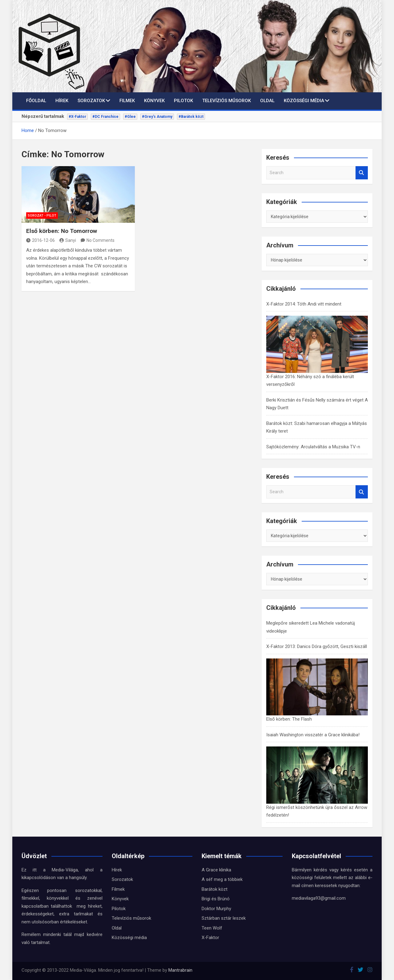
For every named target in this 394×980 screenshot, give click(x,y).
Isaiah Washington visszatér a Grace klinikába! (313, 735)
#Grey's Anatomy (157, 117)
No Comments (101, 240)
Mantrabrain (180, 970)
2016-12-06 (40, 240)
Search (362, 173)
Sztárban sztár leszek (224, 918)
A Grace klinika (216, 870)
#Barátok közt (191, 117)
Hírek (62, 101)
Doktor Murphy (216, 909)
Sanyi (68, 240)
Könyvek (154, 101)
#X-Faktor (77, 117)
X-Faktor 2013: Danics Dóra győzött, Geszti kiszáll (317, 646)
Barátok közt (215, 889)
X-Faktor (210, 938)
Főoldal (36, 101)
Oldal (267, 101)
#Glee (130, 117)
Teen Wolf (212, 928)
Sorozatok (91, 101)
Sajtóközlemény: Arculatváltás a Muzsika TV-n (313, 447)
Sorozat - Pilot (42, 216)
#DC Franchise (105, 117)
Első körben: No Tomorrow (62, 231)
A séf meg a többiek (222, 879)
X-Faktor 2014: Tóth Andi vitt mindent (304, 304)
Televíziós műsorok (227, 101)
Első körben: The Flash (289, 719)
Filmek (127, 101)
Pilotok (183, 101)
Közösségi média (304, 101)
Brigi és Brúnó (216, 899)
